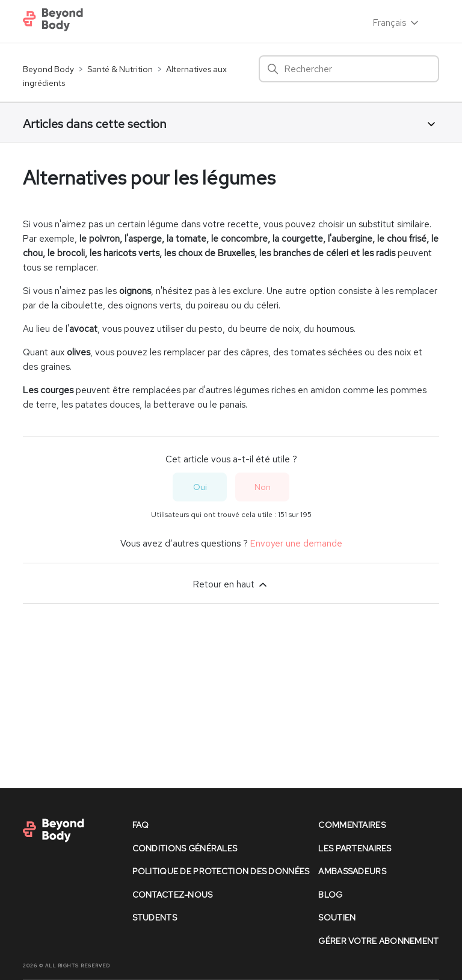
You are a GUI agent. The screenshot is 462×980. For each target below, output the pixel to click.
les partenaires (355, 848)
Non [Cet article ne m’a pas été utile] (263, 487)
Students (155, 917)
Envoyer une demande (296, 544)
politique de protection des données (221, 871)
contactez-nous (173, 895)
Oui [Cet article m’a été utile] (200, 487)
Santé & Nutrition (120, 69)
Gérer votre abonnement (378, 941)
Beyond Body (48, 69)
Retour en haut (231, 584)
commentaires (352, 825)
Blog (330, 895)
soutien (337, 917)
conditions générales (185, 848)
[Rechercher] (349, 69)
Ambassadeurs (352, 871)
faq (141, 825)
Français (397, 23)
